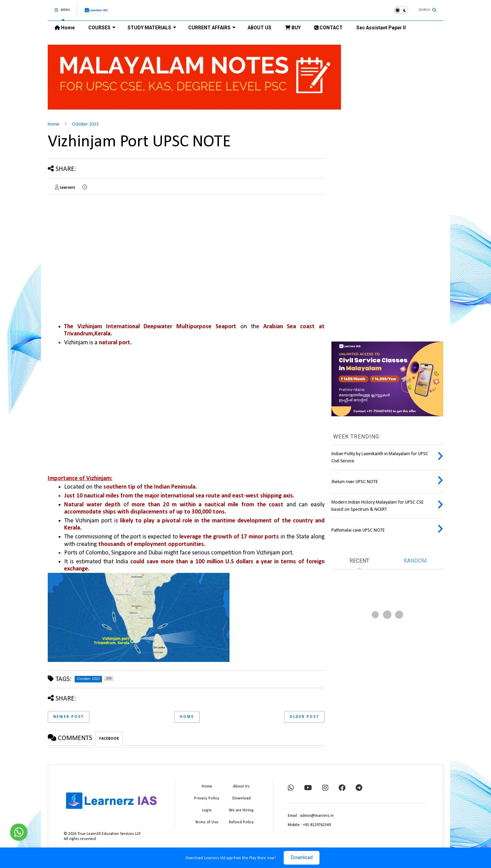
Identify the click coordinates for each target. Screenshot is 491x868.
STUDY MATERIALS (152, 28)
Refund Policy (241, 822)
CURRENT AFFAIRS (212, 28)
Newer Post (69, 717)
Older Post (304, 717)
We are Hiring (241, 810)
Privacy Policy (207, 798)
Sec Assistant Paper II (381, 28)
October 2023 (85, 124)
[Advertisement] (105, 248)
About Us (241, 786)
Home (65, 28)
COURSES (102, 28)
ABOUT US (259, 28)
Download (302, 858)
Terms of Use (207, 822)
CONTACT (329, 28)
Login (207, 810)
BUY (293, 28)
